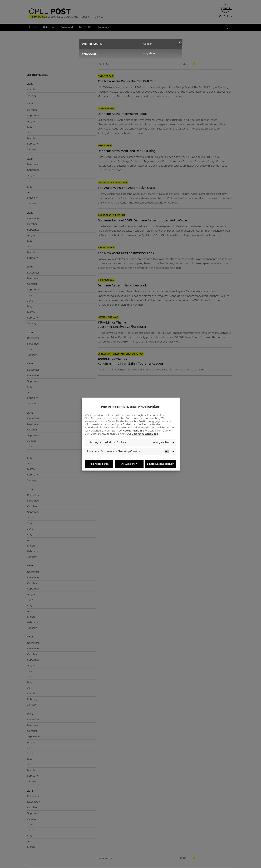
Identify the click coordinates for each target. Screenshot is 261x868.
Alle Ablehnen (129, 464)
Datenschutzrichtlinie (145, 434)
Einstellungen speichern (161, 464)
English (149, 53)
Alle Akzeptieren (99, 464)
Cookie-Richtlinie (134, 431)
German (150, 44)
